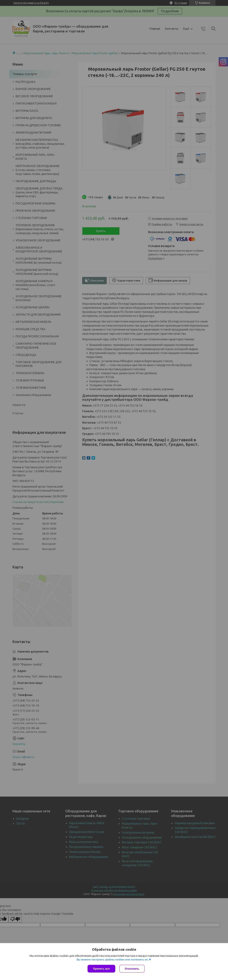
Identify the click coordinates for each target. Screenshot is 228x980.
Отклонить (132, 969)
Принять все (101, 969)
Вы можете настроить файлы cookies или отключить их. (113, 960)
